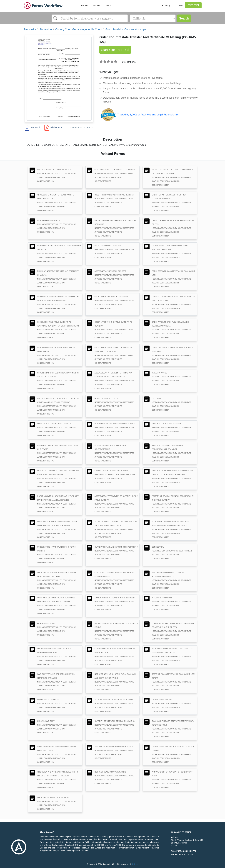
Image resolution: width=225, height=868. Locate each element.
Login (179, 6)
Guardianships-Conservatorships (126, 29)
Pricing (84, 6)
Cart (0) (166, 6)
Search (184, 18)
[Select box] (90, 18)
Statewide (46, 29)
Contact (110, 6)
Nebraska (30, 29)
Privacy (135, 864)
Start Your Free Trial (115, 50)
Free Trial (193, 5)
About (96, 6)
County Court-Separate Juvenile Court (79, 29)
